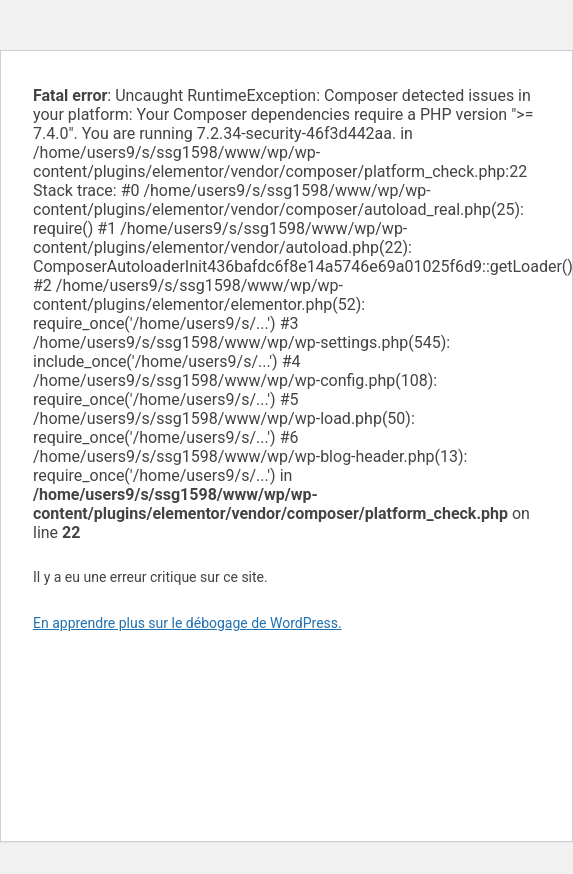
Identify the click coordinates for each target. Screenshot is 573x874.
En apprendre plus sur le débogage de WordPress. (187, 623)
